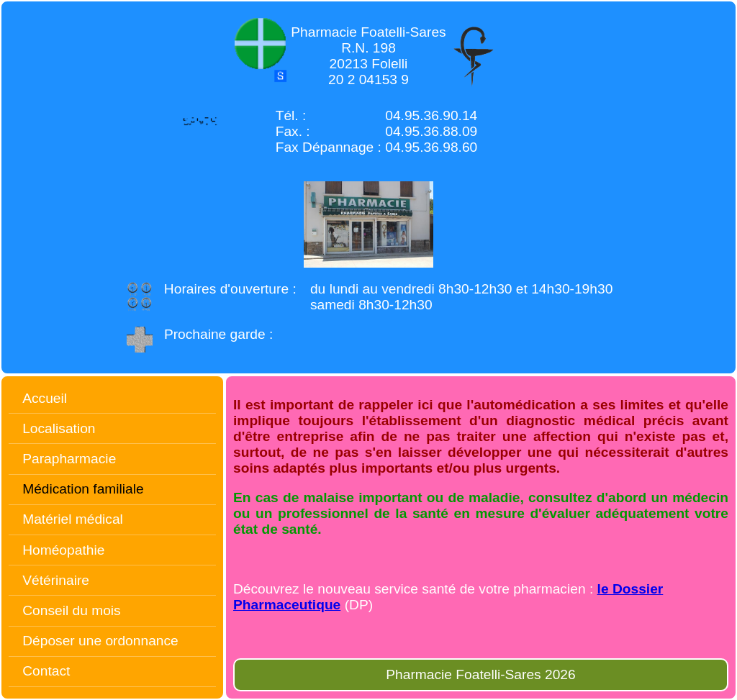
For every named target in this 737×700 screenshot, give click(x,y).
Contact (46, 671)
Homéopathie (63, 550)
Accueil (45, 398)
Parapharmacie (69, 459)
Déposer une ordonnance (100, 641)
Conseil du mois (72, 610)
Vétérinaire (56, 580)
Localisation (59, 428)
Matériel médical (73, 519)
